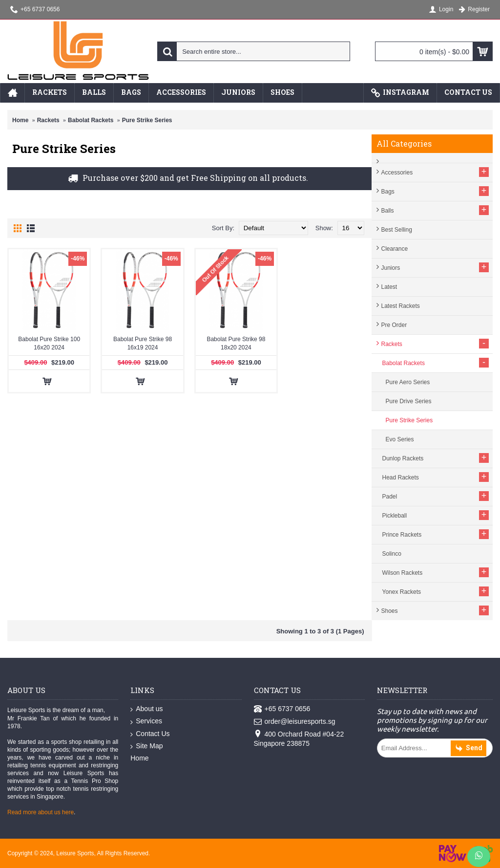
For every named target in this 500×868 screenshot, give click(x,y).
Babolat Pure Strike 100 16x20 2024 (49, 343)
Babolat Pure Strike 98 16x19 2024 (143, 343)
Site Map (146, 746)
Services (146, 721)
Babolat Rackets (91, 120)
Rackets (48, 120)
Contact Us (150, 734)
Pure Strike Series (147, 120)
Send (469, 749)
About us (146, 709)
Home (20, 120)
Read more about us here (41, 812)
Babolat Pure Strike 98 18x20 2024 (236, 343)
